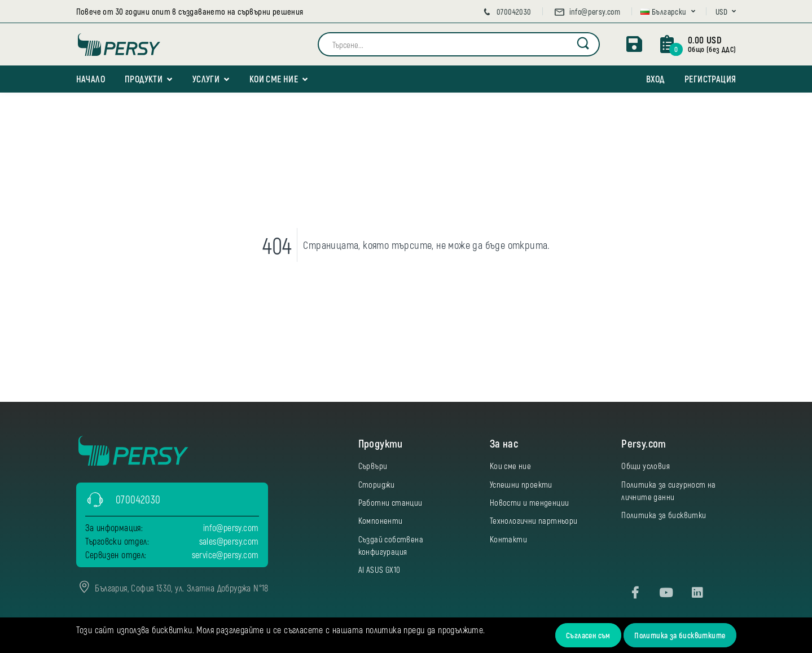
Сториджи (377, 484)
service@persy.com (225, 555)
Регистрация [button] (710, 79)
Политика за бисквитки (664, 515)
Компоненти (381, 520)
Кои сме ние (274, 79)
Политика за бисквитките (680, 635)
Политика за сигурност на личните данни (669, 490)
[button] (668, 12)
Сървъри (373, 466)
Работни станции (390, 502)
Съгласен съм (588, 635)
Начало (91, 79)
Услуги (206, 79)
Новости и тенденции (530, 502)
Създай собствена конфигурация (391, 545)
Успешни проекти (521, 484)
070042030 (506, 12)
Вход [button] (655, 79)
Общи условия (646, 466)
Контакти (508, 539)
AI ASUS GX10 (379, 569)
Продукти (144, 79)
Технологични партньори (534, 520)
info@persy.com (587, 12)
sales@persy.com (229, 541)
